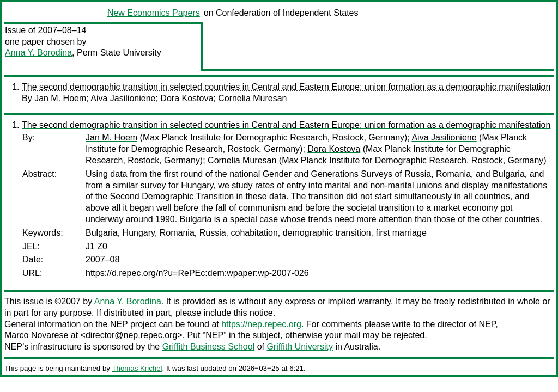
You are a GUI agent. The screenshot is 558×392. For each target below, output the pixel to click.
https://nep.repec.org (261, 324)
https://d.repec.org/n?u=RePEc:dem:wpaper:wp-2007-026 (197, 273)
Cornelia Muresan (252, 98)
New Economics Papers (154, 13)
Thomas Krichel (137, 368)
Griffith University (300, 347)
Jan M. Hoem (60, 98)
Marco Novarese (36, 335)
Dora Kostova (187, 98)
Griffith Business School (209, 347)
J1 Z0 (96, 246)
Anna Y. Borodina (38, 53)
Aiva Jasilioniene (123, 98)
